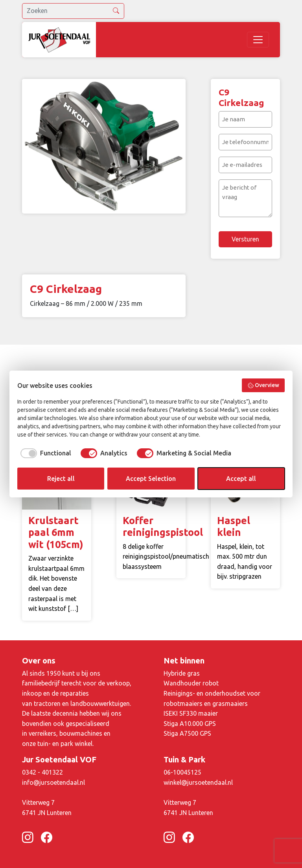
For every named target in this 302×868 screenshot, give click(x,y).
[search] (73, 11)
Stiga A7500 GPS (187, 733)
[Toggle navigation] (258, 40)
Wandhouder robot (191, 683)
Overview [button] (263, 386)
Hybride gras (182, 673)
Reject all (61, 479)
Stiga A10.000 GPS (190, 724)
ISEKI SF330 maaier (191, 713)
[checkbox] (44, 453)
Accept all (241, 479)
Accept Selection (151, 479)
